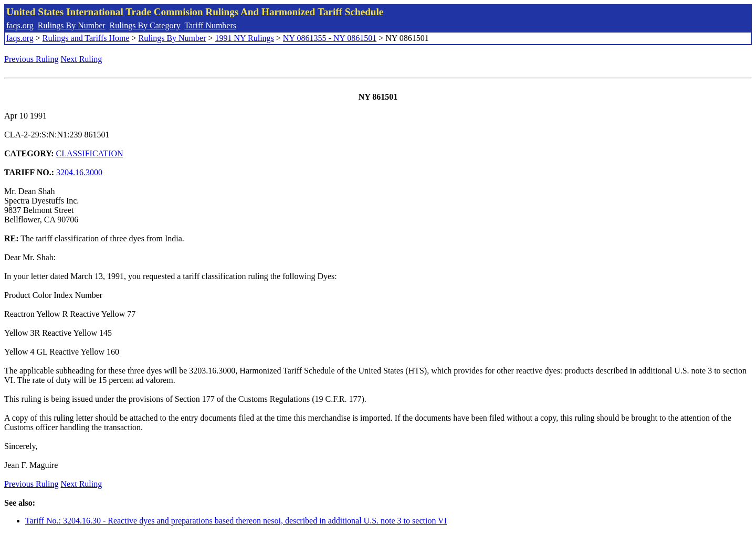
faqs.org (20, 25)
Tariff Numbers (210, 25)
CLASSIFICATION (90, 153)
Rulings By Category (145, 25)
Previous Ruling (31, 59)
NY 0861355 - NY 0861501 (330, 38)
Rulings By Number (72, 25)
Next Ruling (82, 59)
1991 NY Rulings (245, 38)
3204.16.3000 (79, 172)
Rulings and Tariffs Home (86, 38)
